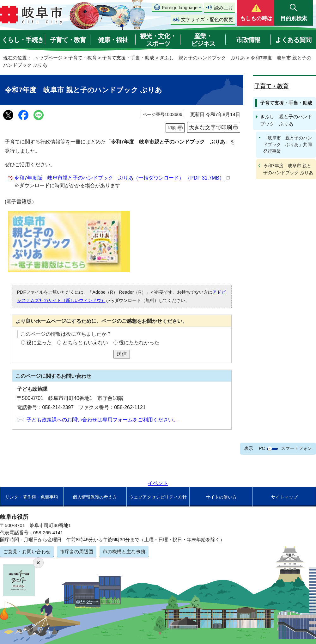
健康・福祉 (113, 40)
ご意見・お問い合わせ (27, 552)
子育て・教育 (68, 40)
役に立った (39, 343)
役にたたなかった (139, 343)
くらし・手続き (23, 40)
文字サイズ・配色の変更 (207, 19)
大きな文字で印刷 (210, 127)
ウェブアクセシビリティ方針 (158, 497)
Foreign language (180, 8)
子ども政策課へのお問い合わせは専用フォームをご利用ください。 (102, 420)
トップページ (48, 58)
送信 (122, 354)
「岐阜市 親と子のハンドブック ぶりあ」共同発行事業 (288, 144)
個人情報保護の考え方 (95, 497)
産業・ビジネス (203, 40)
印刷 (172, 128)
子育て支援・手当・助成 (128, 58)
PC (262, 448)
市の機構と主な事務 (124, 552)
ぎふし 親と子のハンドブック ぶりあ (202, 58)
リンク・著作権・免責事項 (32, 497)
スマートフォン (296, 448)
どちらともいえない (85, 343)
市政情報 (248, 40)
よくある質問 (293, 40)
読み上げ (224, 7)
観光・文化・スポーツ (158, 40)
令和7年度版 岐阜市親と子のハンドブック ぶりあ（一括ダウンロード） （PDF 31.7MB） (122, 178)
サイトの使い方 (221, 497)
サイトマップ (284, 497)
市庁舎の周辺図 (77, 552)
